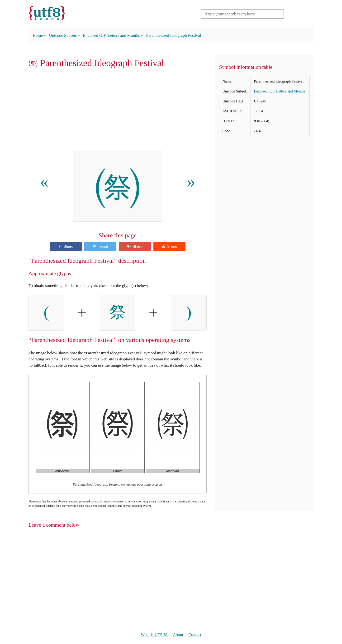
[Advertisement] (118, 111)
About (178, 635)
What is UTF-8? (154, 635)
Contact (195, 635)
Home (38, 35)
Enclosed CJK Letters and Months (111, 35)
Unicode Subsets (63, 35)
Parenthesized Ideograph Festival (174, 35)
